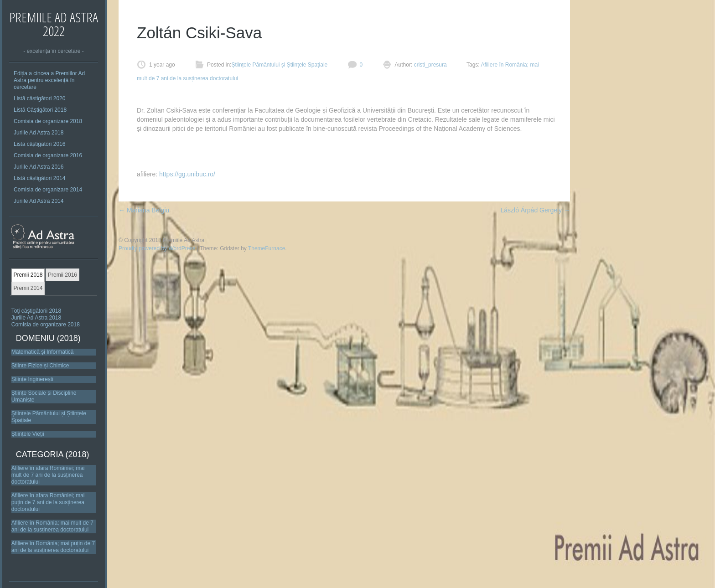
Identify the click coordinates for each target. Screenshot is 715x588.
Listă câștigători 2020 (39, 98)
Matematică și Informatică (43, 352)
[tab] (28, 275)
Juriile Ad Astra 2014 (39, 201)
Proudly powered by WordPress (157, 248)
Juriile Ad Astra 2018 (39, 133)
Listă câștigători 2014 (39, 178)
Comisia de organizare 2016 (48, 155)
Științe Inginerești (32, 379)
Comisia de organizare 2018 (48, 121)
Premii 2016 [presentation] (62, 275)
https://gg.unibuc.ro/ (187, 174)
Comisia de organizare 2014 (48, 190)
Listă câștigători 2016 (39, 144)
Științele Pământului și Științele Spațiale (279, 65)
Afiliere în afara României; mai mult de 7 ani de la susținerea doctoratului (48, 475)
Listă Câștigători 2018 (40, 110)
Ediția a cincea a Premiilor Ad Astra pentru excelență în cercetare (49, 80)
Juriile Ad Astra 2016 (39, 167)
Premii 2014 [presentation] (28, 288)
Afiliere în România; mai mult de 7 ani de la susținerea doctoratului (52, 526)
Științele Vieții (28, 434)
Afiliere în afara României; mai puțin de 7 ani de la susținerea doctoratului (48, 502)
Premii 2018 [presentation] (28, 275)
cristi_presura (429, 65)
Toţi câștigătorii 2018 (36, 311)
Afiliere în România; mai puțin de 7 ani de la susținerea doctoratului (53, 547)
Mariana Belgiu (144, 210)
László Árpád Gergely (535, 210)
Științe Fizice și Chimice (40, 366)
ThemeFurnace (267, 248)
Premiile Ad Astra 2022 (54, 24)
